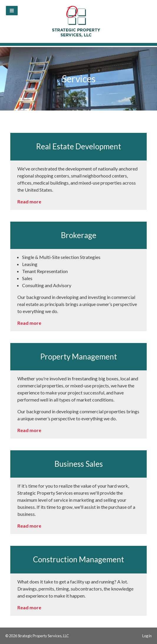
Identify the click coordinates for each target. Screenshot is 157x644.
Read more (29, 201)
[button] (12, 11)
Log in (147, 636)
